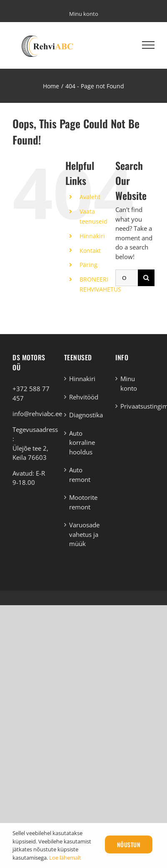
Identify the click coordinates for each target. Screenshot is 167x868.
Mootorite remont (83, 502)
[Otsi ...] (127, 278)
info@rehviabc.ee (37, 414)
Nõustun (129, 844)
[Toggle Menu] (148, 45)
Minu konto (129, 383)
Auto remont (80, 475)
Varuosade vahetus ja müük (84, 534)
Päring (88, 265)
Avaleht (90, 197)
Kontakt (90, 251)
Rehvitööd (84, 397)
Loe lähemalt (65, 858)
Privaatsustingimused (135, 406)
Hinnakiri (92, 236)
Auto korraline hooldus (82, 443)
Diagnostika (84, 415)
